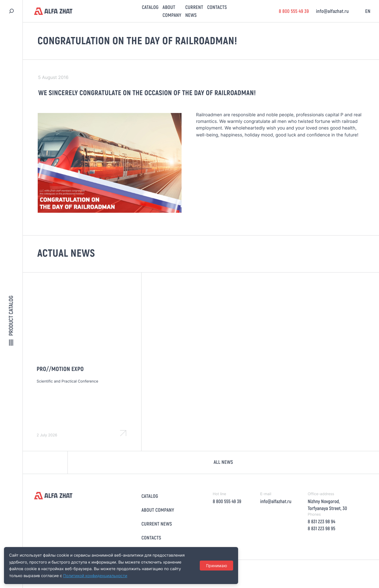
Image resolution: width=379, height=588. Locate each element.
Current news (157, 524)
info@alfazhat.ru (332, 11)
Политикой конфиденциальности (95, 576)
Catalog (150, 7)
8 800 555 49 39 (294, 11)
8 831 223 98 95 (321, 529)
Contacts (217, 7)
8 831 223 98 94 (321, 522)
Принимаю (216, 566)
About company (158, 510)
